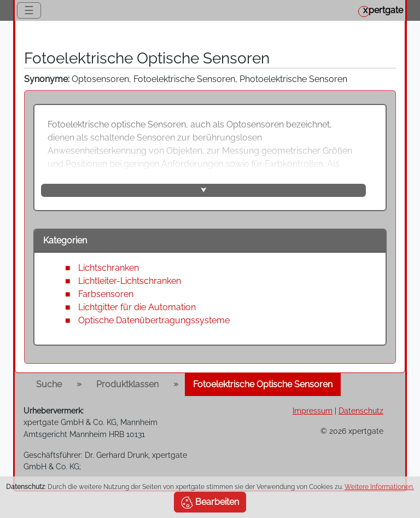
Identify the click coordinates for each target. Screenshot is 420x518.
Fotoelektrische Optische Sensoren (263, 384)
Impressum (313, 411)
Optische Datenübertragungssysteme (154, 320)
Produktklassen (127, 384)
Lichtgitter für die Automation (137, 307)
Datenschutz (361, 411)
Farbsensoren (106, 294)
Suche (49, 384)
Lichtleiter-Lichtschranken (130, 281)
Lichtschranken (109, 268)
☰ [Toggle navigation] (29, 10)
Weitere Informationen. (379, 487)
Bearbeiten (210, 503)
